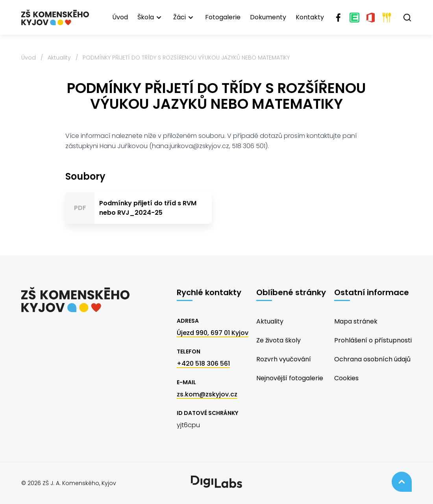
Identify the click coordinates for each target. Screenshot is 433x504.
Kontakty (310, 17)
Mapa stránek (356, 321)
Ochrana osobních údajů (372, 359)
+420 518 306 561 (203, 364)
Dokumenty (268, 17)
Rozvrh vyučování (284, 359)
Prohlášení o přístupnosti (373, 340)
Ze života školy (278, 340)
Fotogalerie (223, 17)
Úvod (120, 17)
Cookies (346, 378)
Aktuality (59, 58)
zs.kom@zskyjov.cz (207, 394)
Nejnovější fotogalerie (290, 378)
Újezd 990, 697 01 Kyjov (213, 333)
